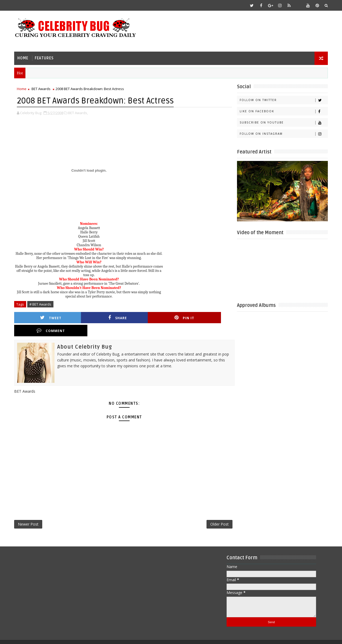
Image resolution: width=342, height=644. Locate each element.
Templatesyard (60, 636)
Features (45, 58)
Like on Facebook (283, 111)
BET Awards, (79, 112)
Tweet (44, 317)
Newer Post (29, 511)
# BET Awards (41, 304)
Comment (204, 317)
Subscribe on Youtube (283, 122)
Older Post (212, 511)
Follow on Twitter (283, 100)
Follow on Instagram (283, 134)
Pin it (151, 317)
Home (23, 58)
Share (98, 317)
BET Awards (42, 88)
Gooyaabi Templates (121, 636)
